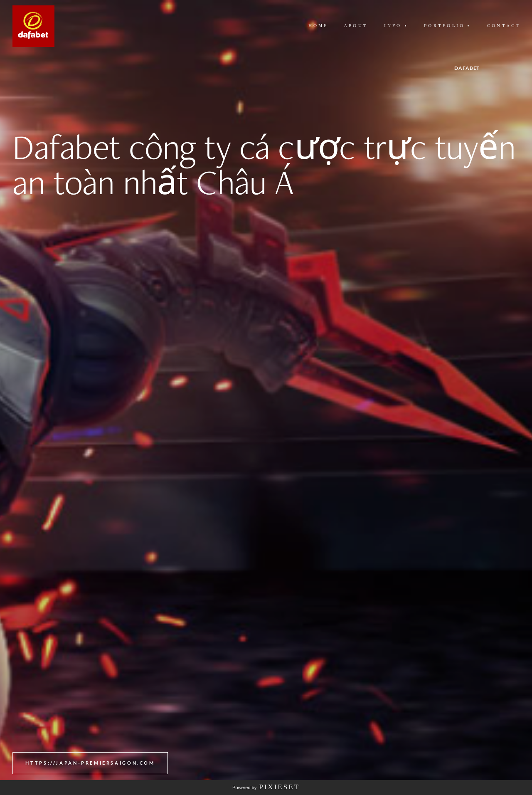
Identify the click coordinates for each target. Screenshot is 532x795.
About (356, 26)
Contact (504, 26)
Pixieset (279, 787)
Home (318, 26)
